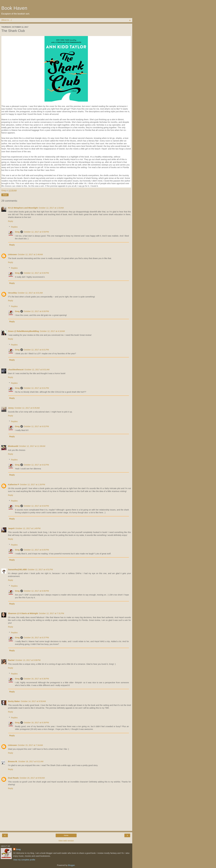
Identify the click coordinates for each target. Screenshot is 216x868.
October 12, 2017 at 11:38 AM (32, 446)
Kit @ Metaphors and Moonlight (23, 208)
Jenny (11, 408)
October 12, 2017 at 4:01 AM (30, 293)
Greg (17, 232)
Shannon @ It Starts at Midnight (23, 613)
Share (5, 195)
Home (66, 835)
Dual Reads (13, 778)
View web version (66, 841)
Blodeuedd (13, 446)
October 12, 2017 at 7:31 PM (51, 613)
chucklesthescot (16, 370)
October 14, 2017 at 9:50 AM (33, 701)
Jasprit (11, 528)
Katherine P (13, 485)
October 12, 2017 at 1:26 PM (32, 485)
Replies (14, 227)
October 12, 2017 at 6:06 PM (36, 591)
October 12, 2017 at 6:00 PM (36, 273)
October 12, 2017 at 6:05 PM (36, 550)
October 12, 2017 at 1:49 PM (28, 528)
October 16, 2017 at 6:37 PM (36, 638)
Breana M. (13, 761)
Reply (11, 221)
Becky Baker (14, 701)
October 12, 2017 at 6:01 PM (36, 350)
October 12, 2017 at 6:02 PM (36, 426)
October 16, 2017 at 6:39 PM (36, 723)
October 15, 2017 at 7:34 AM (30, 745)
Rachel (11, 660)
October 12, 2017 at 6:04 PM (36, 506)
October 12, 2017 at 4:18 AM (52, 331)
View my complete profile (24, 860)
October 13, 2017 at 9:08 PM (28, 660)
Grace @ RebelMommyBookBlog (23, 331)
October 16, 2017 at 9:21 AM (31, 761)
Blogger (71, 865)
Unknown (12, 254)
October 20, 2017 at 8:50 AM (32, 778)
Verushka (12, 293)
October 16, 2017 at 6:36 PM (36, 679)
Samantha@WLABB (17, 570)
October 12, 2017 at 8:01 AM (37, 370)
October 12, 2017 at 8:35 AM (27, 408)
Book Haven (14, 8)
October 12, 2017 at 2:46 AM (30, 254)
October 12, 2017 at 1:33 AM (51, 208)
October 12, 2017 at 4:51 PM (40, 570)
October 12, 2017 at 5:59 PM (36, 232)
